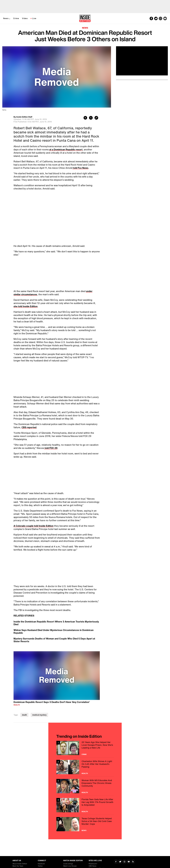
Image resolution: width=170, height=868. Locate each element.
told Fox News (80, 168)
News (6, 18)
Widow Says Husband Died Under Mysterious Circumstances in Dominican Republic (54, 632)
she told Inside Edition (26, 306)
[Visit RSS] (133, 862)
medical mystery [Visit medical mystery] (39, 715)
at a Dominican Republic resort (66, 150)
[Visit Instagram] (124, 862)
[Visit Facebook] (116, 862)
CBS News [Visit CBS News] (93, 866)
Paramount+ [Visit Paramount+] (93, 864)
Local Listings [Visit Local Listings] (68, 864)
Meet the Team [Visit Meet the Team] (18, 866)
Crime (16, 18)
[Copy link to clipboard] (96, 118)
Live (34, 18)
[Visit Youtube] (129, 862)
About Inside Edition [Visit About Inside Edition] (20, 864)
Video (25, 18)
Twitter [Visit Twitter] (40, 866)
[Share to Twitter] (91, 118)
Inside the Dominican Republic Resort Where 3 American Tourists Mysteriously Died (56, 623)
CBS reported (29, 427)
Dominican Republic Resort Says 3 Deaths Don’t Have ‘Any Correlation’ (52, 702)
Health (17, 705)
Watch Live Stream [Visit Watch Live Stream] (70, 866)
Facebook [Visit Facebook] (41, 864)
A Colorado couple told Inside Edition (34, 526)
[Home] (85, 18)
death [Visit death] (24, 715)
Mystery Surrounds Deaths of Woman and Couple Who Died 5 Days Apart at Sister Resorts (54, 640)
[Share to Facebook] (85, 118)
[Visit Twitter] (120, 862)
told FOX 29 (51, 448)
